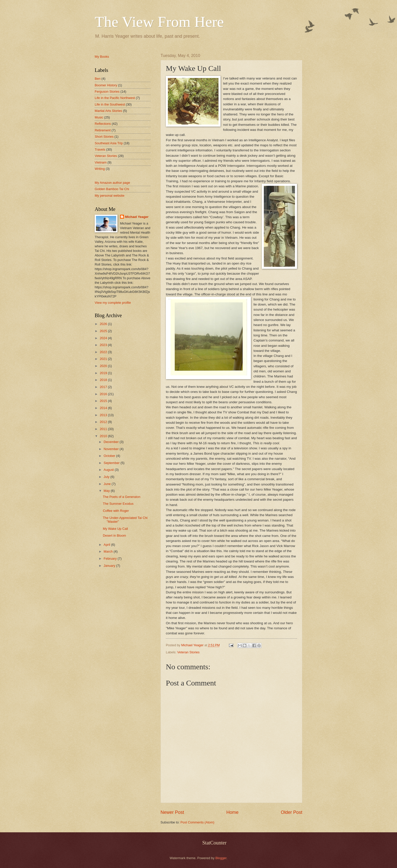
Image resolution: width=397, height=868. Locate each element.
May (107, 491)
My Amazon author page (112, 183)
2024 (104, 338)
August (109, 470)
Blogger (221, 858)
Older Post (292, 812)
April (107, 545)
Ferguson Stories (107, 92)
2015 (104, 401)
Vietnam (101, 162)
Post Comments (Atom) (197, 822)
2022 (104, 352)
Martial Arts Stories (108, 111)
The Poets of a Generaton (122, 497)
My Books (102, 57)
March (108, 551)
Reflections (103, 124)
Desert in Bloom (114, 536)
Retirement (103, 130)
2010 (104, 436)
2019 (104, 373)
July (107, 477)
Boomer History (106, 85)
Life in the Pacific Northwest (115, 98)
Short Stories (104, 137)
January (110, 566)
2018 (104, 380)
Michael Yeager (137, 217)
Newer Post (172, 812)
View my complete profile (113, 303)
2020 (104, 366)
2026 (104, 324)
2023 (104, 345)
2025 (104, 331)
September (112, 463)
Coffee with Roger (116, 511)
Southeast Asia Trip (109, 143)
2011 (104, 429)
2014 (104, 408)
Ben (98, 79)
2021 (104, 359)
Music (99, 117)
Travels (100, 149)
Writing (100, 169)
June (108, 484)
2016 (104, 394)
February (111, 559)
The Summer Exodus (118, 504)
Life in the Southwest (110, 104)
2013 (104, 415)
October (110, 456)
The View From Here (159, 22)
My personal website (110, 196)
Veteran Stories (188, 652)
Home (232, 812)
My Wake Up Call (115, 529)
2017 (104, 387)
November (112, 449)
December (112, 442)
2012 (104, 422)
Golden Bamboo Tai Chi (112, 189)
